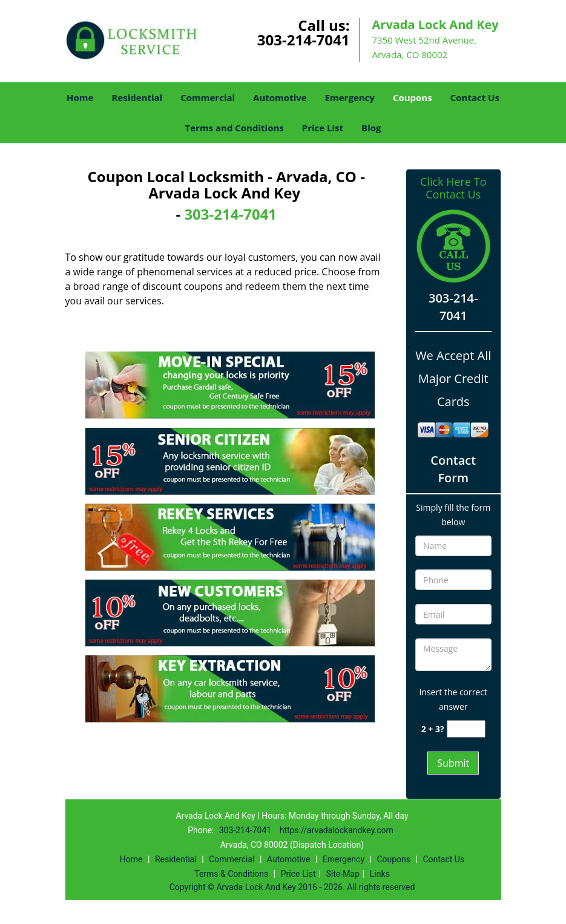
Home (80, 97)
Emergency (350, 97)
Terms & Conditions (231, 874)
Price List (323, 128)
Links (380, 874)
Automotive (280, 97)
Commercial (208, 97)
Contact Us (475, 97)
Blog (371, 128)
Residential (137, 97)
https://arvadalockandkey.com (337, 830)
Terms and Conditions (235, 128)
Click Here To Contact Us (453, 188)
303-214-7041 (304, 40)
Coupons (413, 97)
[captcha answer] (466, 729)
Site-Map (343, 874)
